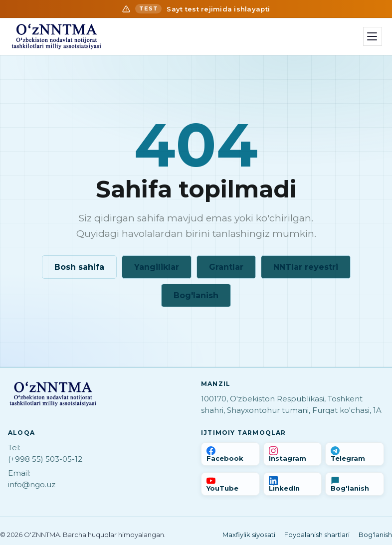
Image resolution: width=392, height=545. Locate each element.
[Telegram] (355, 454)
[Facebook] (230, 454)
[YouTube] (230, 484)
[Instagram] (293, 454)
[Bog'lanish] (355, 484)
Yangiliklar (157, 267)
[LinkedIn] (293, 484)
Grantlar (226, 267)
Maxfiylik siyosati (249, 535)
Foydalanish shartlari (317, 535)
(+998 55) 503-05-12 (45, 459)
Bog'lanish (196, 295)
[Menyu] (373, 36)
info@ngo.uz (32, 484)
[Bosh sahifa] (56, 36)
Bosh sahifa (79, 267)
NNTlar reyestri (306, 267)
